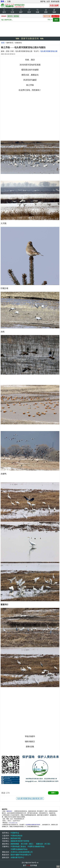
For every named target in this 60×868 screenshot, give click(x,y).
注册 (9, 1)
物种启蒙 (47, 16)
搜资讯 (10, 16)
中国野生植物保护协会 (19, 849)
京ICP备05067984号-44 (30, 863)
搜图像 (16, 16)
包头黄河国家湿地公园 (49, 51)
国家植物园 (15, 844)
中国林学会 (15, 833)
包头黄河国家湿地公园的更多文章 (30, 799)
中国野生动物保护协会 (36, 846)
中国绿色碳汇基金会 (18, 846)
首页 (3, 43)
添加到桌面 (55, 1)
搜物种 (4, 16)
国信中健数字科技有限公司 (21, 855)
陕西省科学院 (16, 838)
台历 (48, 1)
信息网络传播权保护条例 (33, 825)
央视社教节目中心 (17, 857)
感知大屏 (55, 16)
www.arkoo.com (13, 823)
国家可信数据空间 (30, 39)
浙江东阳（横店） (28, 844)
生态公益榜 (54, 6)
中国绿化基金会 (17, 836)
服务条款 (9, 811)
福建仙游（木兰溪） (44, 844)
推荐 (53, 793)
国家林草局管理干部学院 (20, 841)
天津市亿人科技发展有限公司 (22, 852)
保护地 (43, 1)
